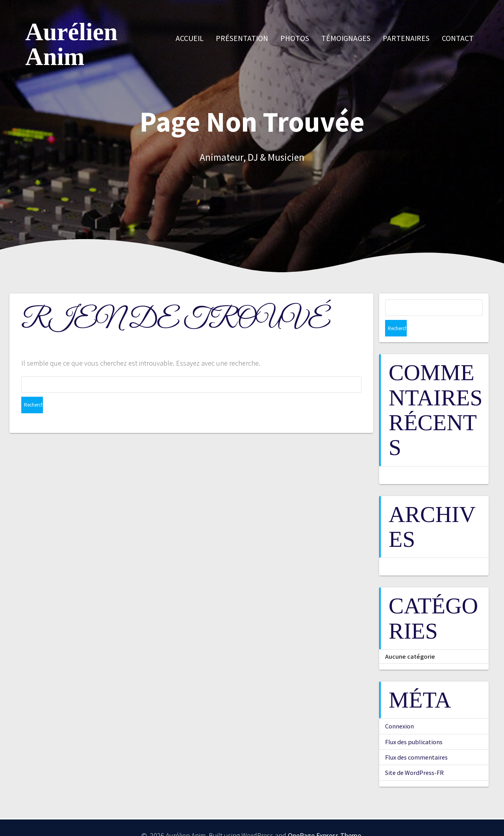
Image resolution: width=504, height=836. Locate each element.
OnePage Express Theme (324, 819)
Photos (295, 38)
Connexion (399, 710)
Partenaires (406, 38)
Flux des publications (414, 725)
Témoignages (346, 38)
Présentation (242, 38)
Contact (458, 38)
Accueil (190, 38)
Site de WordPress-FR (414, 756)
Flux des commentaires (416, 741)
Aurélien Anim (71, 45)
